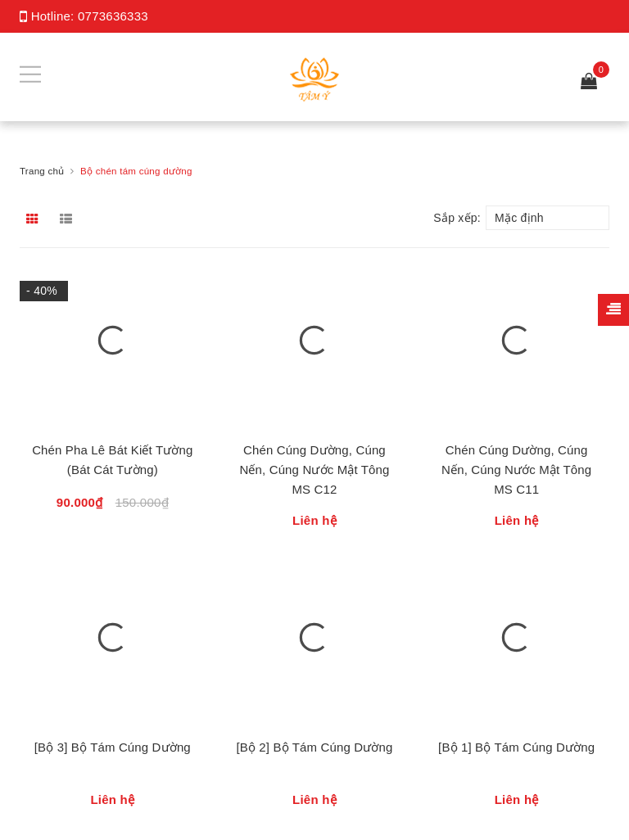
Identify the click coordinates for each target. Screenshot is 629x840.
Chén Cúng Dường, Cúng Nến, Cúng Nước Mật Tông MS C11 (516, 470)
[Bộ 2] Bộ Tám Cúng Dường (314, 747)
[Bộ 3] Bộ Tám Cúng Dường (113, 747)
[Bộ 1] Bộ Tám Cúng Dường (516, 747)
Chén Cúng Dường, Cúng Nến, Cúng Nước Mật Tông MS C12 (314, 470)
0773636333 (113, 16)
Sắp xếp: (457, 218)
